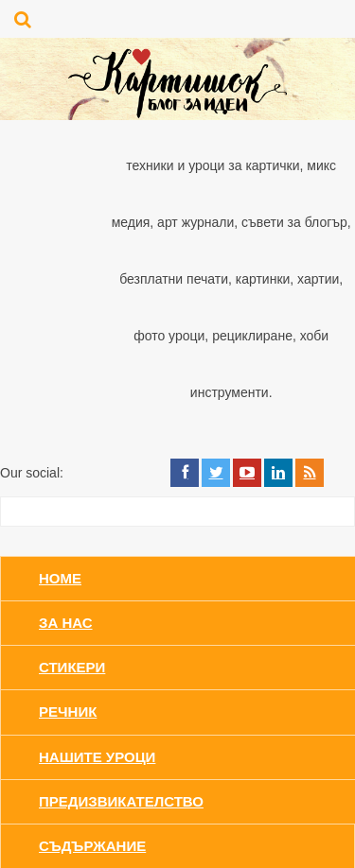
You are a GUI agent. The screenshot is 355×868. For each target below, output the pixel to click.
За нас (66, 623)
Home (60, 578)
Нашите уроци (97, 757)
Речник (68, 712)
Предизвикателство (121, 801)
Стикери (72, 667)
